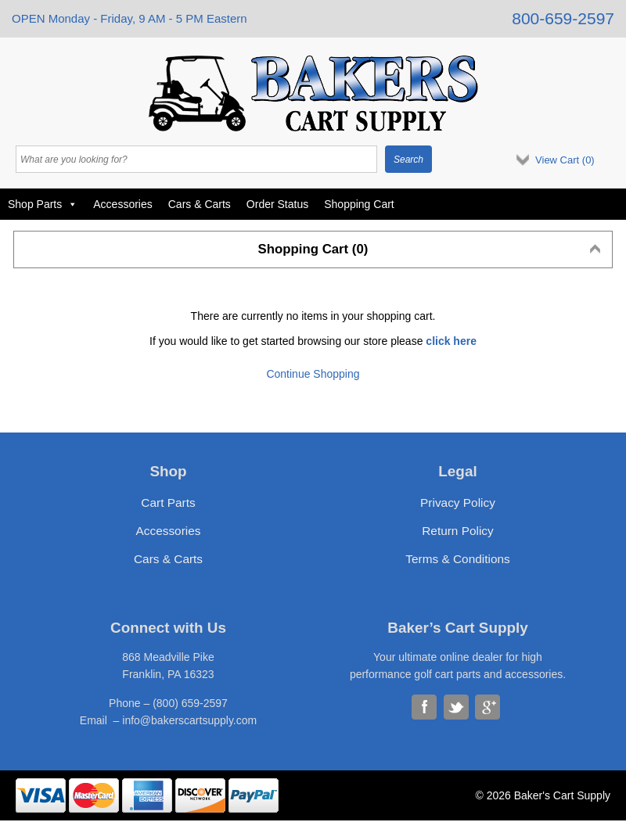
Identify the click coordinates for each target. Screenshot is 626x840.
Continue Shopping (313, 374)
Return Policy (458, 531)
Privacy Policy (458, 503)
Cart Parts (168, 503)
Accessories (122, 204)
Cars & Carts (200, 204)
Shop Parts (43, 204)
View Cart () (565, 160)
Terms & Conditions (457, 559)
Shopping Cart (359, 204)
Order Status (277, 204)
